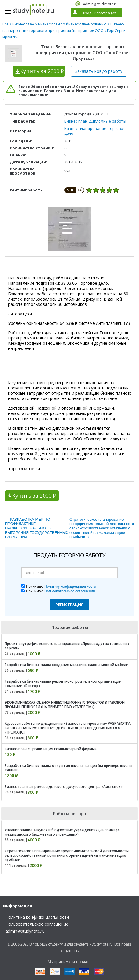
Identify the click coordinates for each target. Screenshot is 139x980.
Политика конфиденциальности (37, 917)
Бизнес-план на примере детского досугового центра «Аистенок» (64, 787)
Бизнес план (23, 24)
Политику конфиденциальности (70, 586)
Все (5, 24)
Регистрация (69, 605)
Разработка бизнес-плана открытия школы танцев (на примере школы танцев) (68, 768)
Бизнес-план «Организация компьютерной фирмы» (51, 749)
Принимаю (61, 586)
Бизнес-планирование (85, 128)
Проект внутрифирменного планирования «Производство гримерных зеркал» (67, 646)
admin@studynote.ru (100, 4)
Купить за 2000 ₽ (34, 496)
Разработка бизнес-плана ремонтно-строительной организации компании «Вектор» (63, 684)
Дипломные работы (108, 121)
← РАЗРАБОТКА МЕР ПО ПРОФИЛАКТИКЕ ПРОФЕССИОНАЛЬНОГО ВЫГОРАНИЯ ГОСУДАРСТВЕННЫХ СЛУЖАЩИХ (37, 528)
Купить (42, 71)
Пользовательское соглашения (70, 591)
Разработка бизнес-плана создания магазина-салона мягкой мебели (67, 665)
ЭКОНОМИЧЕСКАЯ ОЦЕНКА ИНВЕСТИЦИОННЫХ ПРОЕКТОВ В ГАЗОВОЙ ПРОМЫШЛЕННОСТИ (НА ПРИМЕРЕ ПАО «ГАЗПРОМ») (65, 705)
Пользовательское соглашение (37, 924)
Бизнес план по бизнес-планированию (72, 24)
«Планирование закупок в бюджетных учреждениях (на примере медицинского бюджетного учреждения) (62, 832)
